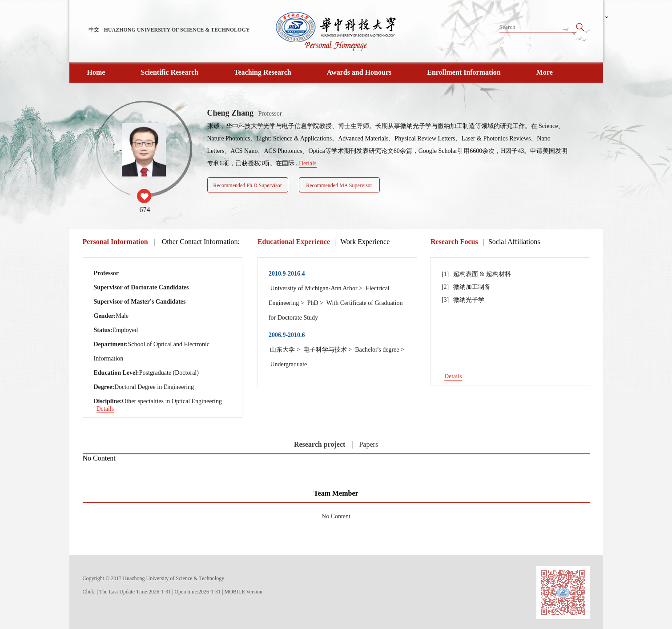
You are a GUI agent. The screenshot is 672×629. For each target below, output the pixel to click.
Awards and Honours (359, 72)
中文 (94, 30)
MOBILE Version (243, 592)
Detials (308, 163)
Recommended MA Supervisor (339, 185)
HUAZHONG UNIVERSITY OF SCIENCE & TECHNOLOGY (177, 30)
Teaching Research (262, 72)
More (545, 72)
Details (105, 409)
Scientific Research (169, 72)
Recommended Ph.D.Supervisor (247, 185)
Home (96, 72)
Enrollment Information (464, 72)
